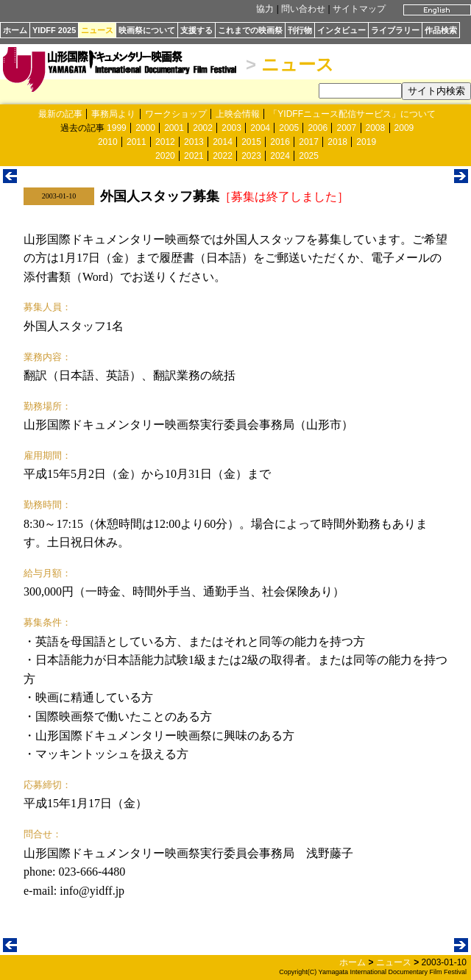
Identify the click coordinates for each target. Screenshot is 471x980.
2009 (404, 128)
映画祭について (147, 30)
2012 (165, 142)
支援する (196, 30)
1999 (117, 128)
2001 (174, 128)
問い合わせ (303, 9)
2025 (309, 156)
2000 (145, 128)
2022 (223, 156)
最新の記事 (60, 114)
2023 (251, 156)
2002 (203, 128)
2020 (165, 156)
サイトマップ (359, 9)
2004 (260, 128)
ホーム (15, 30)
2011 (137, 142)
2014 (223, 142)
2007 (346, 128)
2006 (318, 128)
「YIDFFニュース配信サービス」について (352, 114)
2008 (376, 128)
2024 (280, 156)
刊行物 (300, 30)
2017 (309, 142)
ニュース (97, 30)
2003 (231, 128)
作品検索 (441, 30)
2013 (194, 142)
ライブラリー (395, 30)
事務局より (113, 114)
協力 (265, 9)
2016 (280, 142)
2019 (366, 142)
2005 (289, 128)
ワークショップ (176, 114)
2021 (194, 156)
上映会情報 (238, 114)
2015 (251, 142)
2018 (337, 142)
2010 (108, 142)
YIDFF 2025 (54, 30)
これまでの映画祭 (250, 30)
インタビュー (341, 30)
